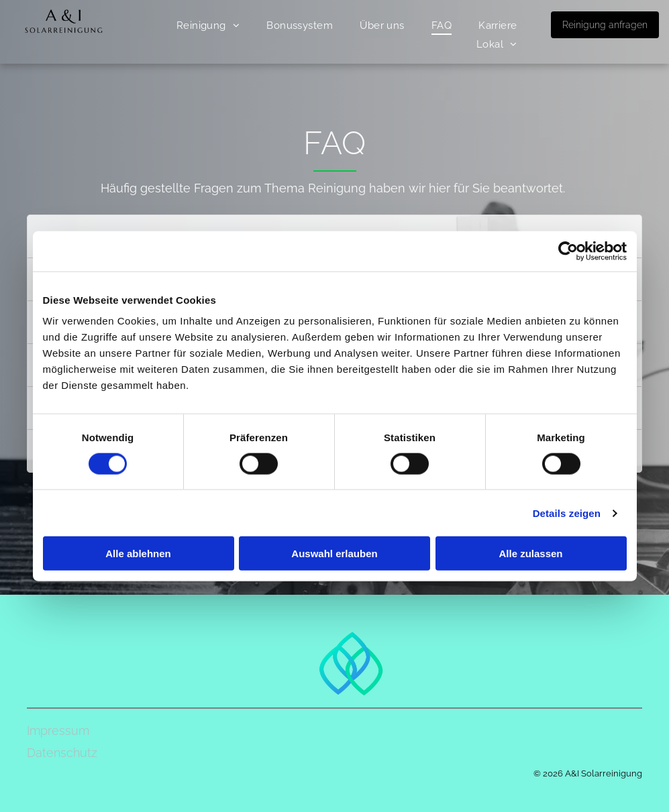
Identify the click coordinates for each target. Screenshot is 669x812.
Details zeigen (567, 513)
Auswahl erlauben (334, 554)
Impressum (58, 731)
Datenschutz (62, 753)
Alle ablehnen (138, 554)
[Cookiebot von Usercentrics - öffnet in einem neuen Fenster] (568, 251)
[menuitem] (208, 25)
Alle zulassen (530, 554)
